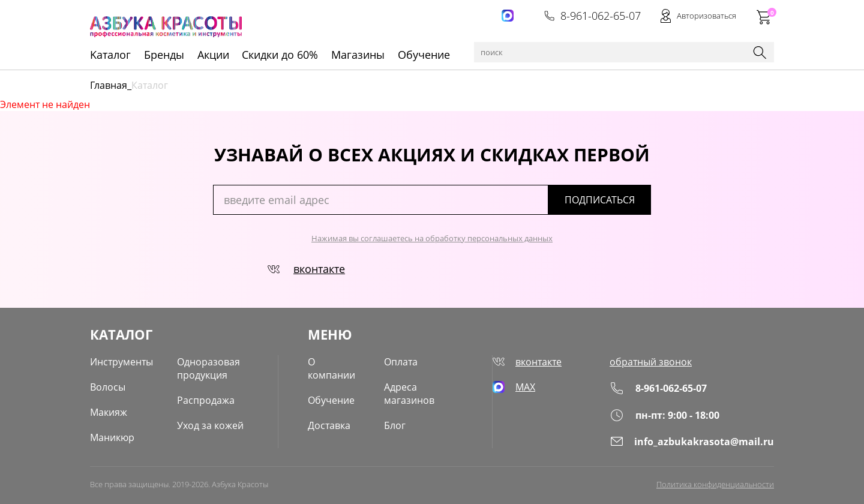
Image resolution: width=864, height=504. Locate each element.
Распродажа (206, 400)
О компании (331, 368)
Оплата (401, 362)
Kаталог (110, 55)
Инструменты (121, 362)
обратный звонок (651, 362)
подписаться (600, 200)
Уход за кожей (210, 425)
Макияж (109, 412)
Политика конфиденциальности (715, 484)
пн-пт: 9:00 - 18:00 (664, 415)
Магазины (358, 55)
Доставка (329, 425)
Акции (213, 55)
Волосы (108, 387)
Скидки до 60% (280, 55)
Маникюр (112, 437)
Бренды (164, 55)
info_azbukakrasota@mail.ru (692, 441)
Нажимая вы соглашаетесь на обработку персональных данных (432, 238)
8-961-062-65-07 (592, 16)
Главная (109, 85)
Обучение (424, 55)
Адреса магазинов (409, 394)
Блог (395, 425)
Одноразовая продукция (208, 368)
